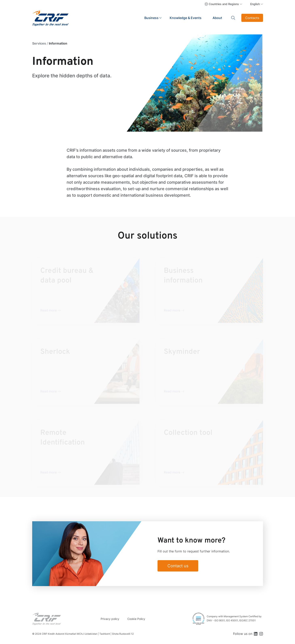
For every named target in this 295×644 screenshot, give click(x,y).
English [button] (255, 4)
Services (39, 43)
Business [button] (151, 18)
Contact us (178, 566)
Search (233, 18)
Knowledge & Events (186, 18)
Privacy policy (110, 619)
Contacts (252, 18)
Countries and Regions (224, 4)
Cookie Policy (136, 619)
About (217, 18)
